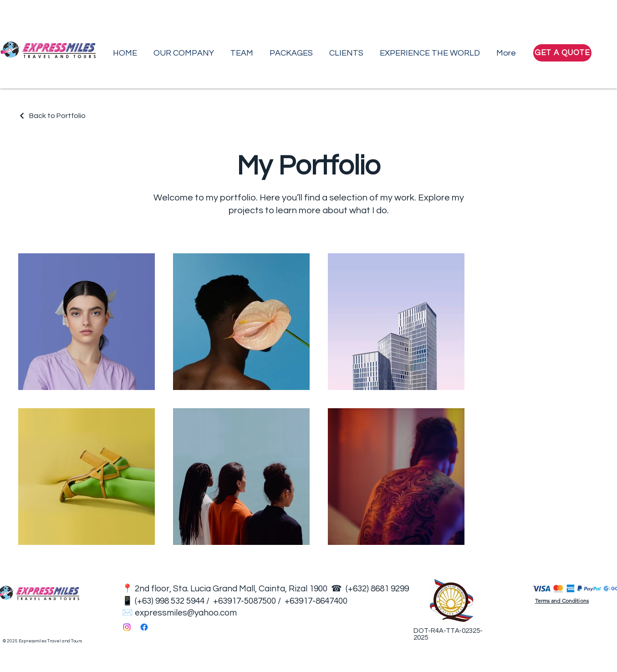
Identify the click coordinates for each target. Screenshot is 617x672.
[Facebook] (144, 627)
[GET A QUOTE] (562, 53)
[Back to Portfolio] (52, 116)
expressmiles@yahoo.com (186, 613)
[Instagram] (127, 627)
